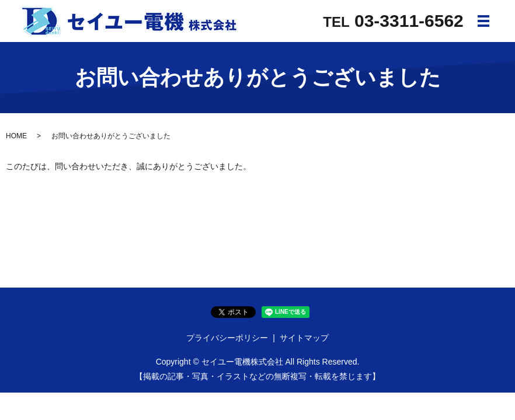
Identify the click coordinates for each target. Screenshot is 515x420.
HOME (16, 136)
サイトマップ (304, 338)
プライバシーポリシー (227, 338)
